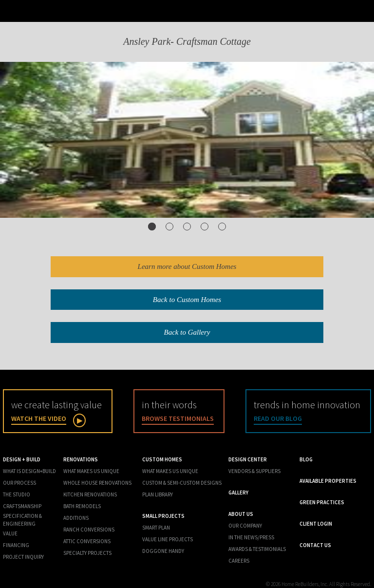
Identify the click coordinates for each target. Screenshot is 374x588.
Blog (306, 459)
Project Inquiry (23, 557)
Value (10, 533)
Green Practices (322, 502)
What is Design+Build (29, 471)
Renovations (81, 459)
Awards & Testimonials (257, 549)
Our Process (19, 483)
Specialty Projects (87, 553)
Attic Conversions (87, 541)
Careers (239, 561)
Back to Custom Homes (187, 300)
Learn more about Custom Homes (187, 266)
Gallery (238, 493)
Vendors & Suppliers (254, 471)
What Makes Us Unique (91, 471)
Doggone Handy (163, 551)
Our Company (245, 526)
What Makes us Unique (170, 471)
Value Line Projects (168, 539)
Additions (76, 518)
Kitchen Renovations (90, 494)
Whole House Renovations (97, 483)
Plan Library (158, 494)
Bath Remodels (82, 506)
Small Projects (163, 516)
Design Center (248, 459)
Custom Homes (162, 459)
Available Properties (328, 481)
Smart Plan (156, 528)
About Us (241, 514)
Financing (16, 545)
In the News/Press (251, 537)
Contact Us (315, 545)
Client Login (316, 524)
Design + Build (22, 459)
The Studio (17, 494)
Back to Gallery (187, 332)
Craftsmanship (22, 506)
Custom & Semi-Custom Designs (182, 483)
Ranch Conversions (89, 530)
